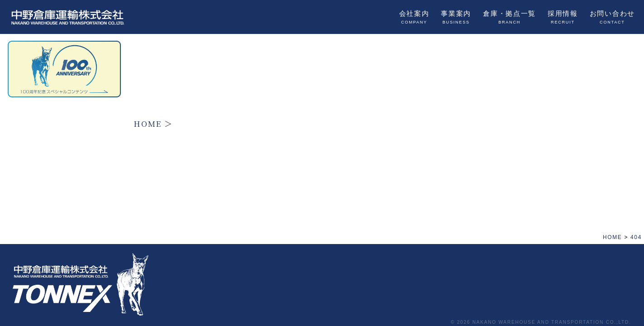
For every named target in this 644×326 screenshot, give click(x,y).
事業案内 (456, 17)
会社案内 (414, 17)
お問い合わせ (612, 17)
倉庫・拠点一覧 (509, 17)
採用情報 (563, 17)
